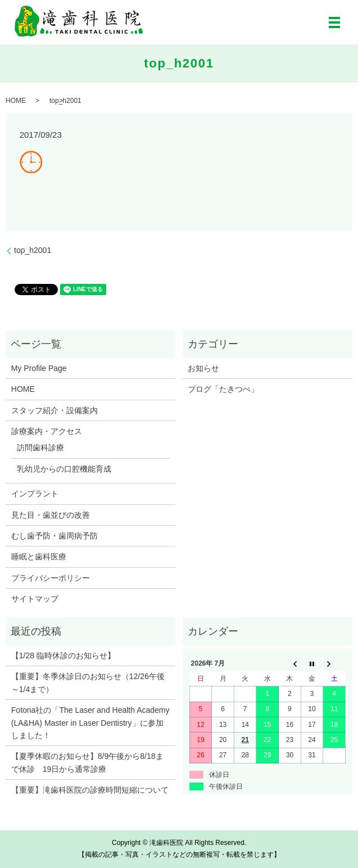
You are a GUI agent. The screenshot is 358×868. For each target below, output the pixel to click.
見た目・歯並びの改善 (51, 515)
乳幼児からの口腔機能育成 (64, 469)
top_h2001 (33, 250)
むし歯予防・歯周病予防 (55, 536)
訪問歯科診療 (40, 447)
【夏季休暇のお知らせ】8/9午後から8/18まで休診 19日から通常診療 (87, 762)
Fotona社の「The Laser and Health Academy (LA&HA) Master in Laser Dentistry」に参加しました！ (90, 723)
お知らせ (203, 368)
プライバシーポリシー (51, 578)
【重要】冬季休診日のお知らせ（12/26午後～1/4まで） (88, 682)
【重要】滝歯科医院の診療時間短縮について (90, 790)
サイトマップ (35, 599)
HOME (16, 101)
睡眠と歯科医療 (39, 557)
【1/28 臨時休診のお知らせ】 (63, 655)
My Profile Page (39, 368)
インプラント (35, 494)
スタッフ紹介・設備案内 (55, 410)
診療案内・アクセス (47, 431)
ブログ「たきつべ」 (223, 389)
